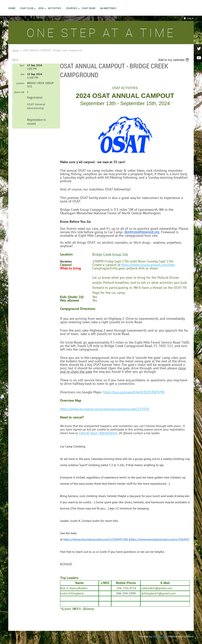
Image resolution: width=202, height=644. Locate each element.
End (22, 74)
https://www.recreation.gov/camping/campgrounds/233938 (104, 409)
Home (15, 50)
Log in (191, 18)
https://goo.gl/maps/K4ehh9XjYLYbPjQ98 (134, 392)
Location (20, 83)
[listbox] (174, 60)
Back (15, 59)
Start (22, 65)
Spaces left (19, 92)
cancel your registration (98, 433)
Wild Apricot (160, 636)
